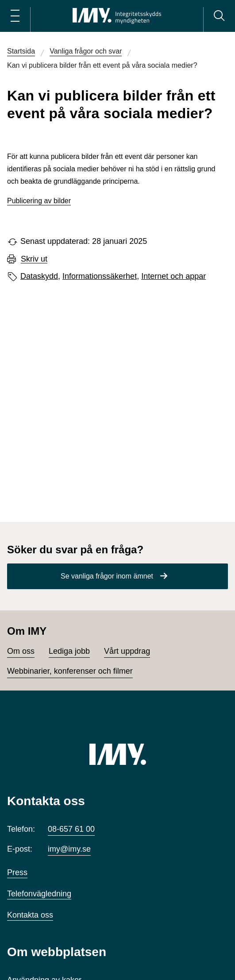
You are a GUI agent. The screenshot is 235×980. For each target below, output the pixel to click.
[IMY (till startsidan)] (118, 754)
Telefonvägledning (39, 894)
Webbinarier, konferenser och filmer (70, 671)
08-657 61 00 (71, 829)
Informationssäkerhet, (101, 276)
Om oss (21, 651)
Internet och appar (173, 276)
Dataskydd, (40, 276)
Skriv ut (34, 259)
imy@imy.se (69, 849)
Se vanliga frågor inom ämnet (107, 576)
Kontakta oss (30, 915)
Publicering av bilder (39, 201)
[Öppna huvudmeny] (15, 16)
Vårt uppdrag (127, 651)
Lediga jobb (69, 651)
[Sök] (219, 16)
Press (17, 872)
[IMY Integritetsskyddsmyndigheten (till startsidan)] (117, 16)
